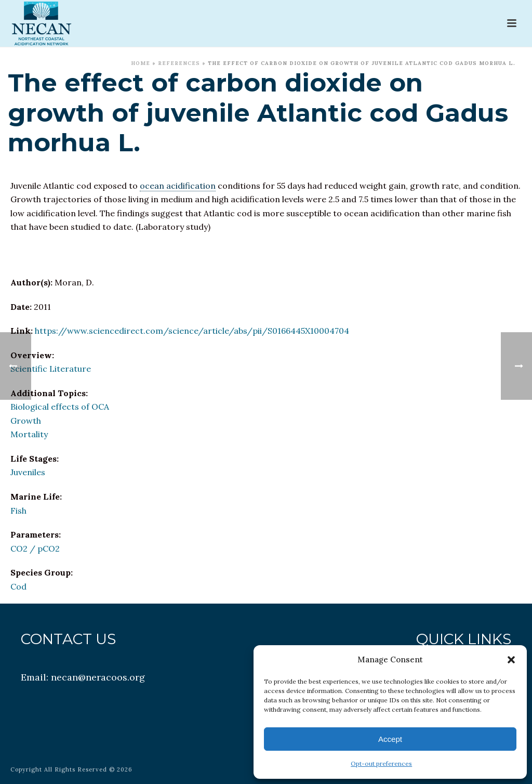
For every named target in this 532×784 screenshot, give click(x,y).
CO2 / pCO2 (35, 548)
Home (141, 63)
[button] (511, 660)
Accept (390, 739)
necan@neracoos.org (98, 677)
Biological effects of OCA (60, 407)
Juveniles (28, 472)
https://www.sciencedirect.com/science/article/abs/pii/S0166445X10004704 (192, 331)
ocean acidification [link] (178, 186)
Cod (18, 586)
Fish (18, 511)
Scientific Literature (51, 369)
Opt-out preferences (381, 763)
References (179, 63)
